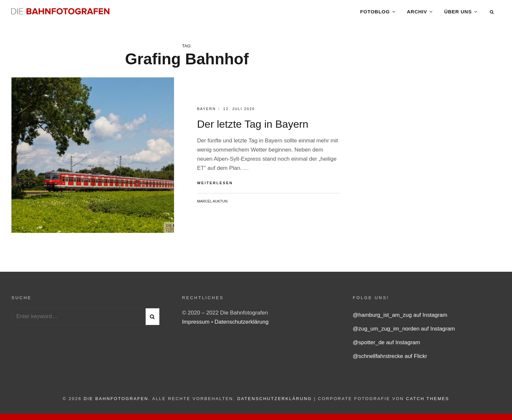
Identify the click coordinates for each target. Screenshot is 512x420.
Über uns (458, 13)
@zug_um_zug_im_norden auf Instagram (404, 331)
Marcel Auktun (212, 204)
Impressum (197, 324)
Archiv (417, 13)
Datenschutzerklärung (241, 324)
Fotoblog (375, 13)
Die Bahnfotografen (116, 401)
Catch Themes (428, 401)
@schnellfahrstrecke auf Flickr (390, 359)
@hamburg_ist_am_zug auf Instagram (400, 318)
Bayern (206, 112)
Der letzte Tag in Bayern (253, 127)
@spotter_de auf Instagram (386, 345)
